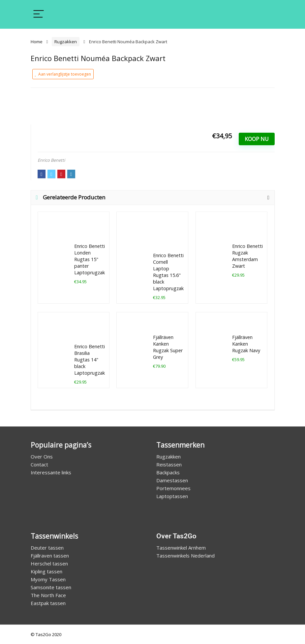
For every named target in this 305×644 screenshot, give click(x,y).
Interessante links (51, 472)
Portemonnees (173, 488)
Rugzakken (66, 42)
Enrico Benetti (51, 160)
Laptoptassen (172, 496)
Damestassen (172, 480)
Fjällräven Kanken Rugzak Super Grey (168, 347)
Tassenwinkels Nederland (185, 556)
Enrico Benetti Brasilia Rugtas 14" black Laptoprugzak (90, 360)
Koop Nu (257, 139)
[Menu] (39, 14)
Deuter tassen (47, 548)
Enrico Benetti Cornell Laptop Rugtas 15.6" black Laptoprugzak (168, 272)
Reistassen (169, 464)
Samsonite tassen (51, 587)
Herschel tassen (49, 563)
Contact (39, 464)
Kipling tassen (46, 571)
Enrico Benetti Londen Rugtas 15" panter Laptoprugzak (90, 259)
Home (37, 42)
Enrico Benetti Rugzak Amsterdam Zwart (247, 256)
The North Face (48, 595)
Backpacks (168, 472)
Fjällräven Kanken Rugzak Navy (246, 344)
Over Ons (42, 457)
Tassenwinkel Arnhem (181, 548)
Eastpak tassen (48, 603)
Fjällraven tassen (50, 556)
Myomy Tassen (48, 579)
